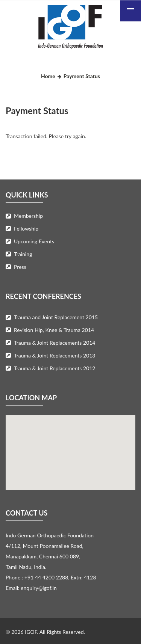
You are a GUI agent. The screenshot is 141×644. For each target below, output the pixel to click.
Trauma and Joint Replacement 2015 (56, 317)
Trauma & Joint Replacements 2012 (55, 368)
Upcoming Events (34, 241)
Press (20, 267)
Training (23, 254)
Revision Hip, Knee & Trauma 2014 (54, 330)
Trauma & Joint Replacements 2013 (55, 355)
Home (48, 76)
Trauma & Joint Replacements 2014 (55, 343)
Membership (28, 216)
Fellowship (26, 228)
